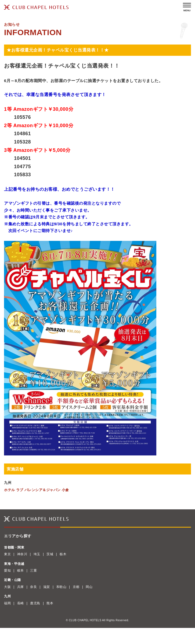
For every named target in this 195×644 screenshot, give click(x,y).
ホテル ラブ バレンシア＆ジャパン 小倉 (37, 490)
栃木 (63, 554)
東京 (7, 554)
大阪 (7, 587)
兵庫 (21, 587)
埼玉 (37, 554)
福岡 (7, 603)
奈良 (33, 587)
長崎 (21, 603)
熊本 (50, 603)
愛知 (7, 571)
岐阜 (21, 571)
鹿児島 (35, 603)
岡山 (89, 587)
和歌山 (62, 587)
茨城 (50, 554)
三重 (33, 571)
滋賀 (47, 587)
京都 (76, 587)
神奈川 (22, 554)
